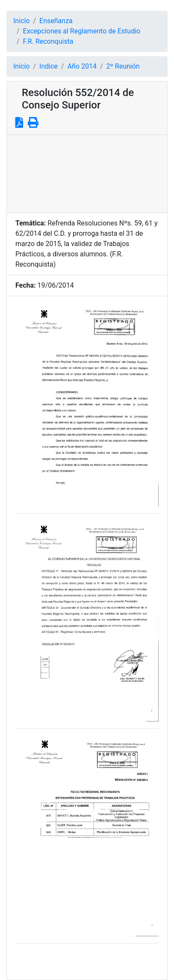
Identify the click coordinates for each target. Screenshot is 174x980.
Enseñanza (56, 21)
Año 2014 (82, 66)
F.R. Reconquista (48, 41)
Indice (49, 66)
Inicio (21, 21)
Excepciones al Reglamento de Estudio (82, 31)
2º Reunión (123, 66)
